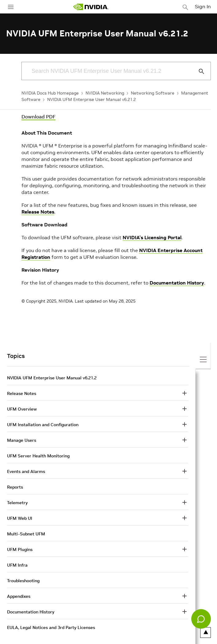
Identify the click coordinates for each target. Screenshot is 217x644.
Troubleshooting (23, 581)
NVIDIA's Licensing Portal (152, 237)
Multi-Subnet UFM (26, 534)
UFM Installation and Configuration (43, 425)
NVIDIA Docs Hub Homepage (50, 93)
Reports (15, 487)
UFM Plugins (20, 549)
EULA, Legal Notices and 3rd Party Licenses (51, 627)
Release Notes (38, 212)
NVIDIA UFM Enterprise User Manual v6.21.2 (91, 99)
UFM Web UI (20, 518)
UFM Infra (17, 565)
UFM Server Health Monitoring (38, 456)
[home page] (91, 7)
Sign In (203, 6)
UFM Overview (22, 409)
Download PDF (38, 117)
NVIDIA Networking (105, 93)
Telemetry (17, 503)
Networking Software (153, 93)
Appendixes (19, 596)
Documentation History (177, 283)
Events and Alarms (26, 471)
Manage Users (22, 440)
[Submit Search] (198, 71)
